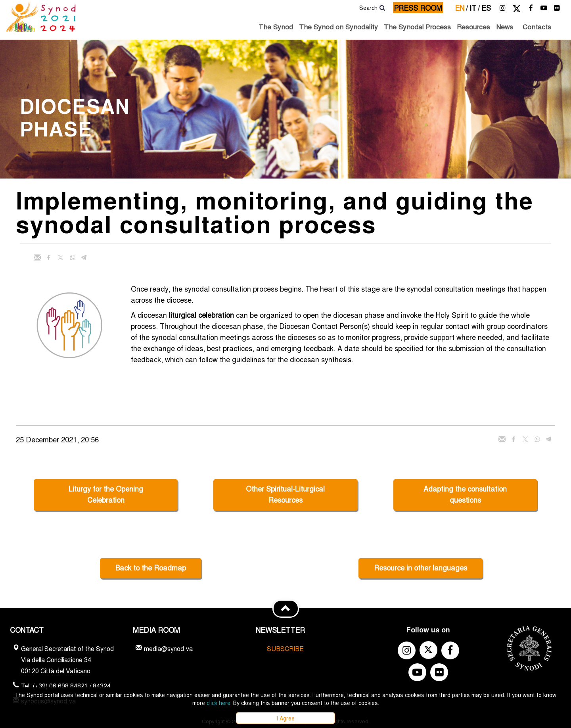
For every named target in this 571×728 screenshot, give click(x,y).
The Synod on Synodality (338, 26)
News (505, 26)
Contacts (537, 26)
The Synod (276, 26)
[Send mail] (37, 257)
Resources (473, 26)
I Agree (285, 718)
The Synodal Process (417, 26)
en (461, 8)
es (486, 8)
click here (218, 703)
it (475, 8)
